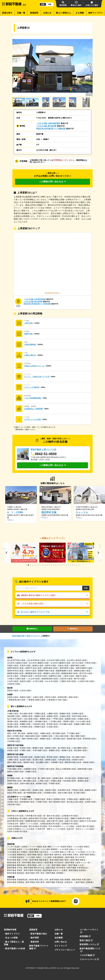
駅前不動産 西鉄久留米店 (32, 863)
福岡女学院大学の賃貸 (38, 818)
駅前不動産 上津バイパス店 (39, 865)
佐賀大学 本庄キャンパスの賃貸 (80, 829)
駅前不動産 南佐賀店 (16, 873)
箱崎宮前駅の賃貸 (85, 769)
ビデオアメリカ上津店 (33, 419)
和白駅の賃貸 (70, 778)
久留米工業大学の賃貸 (85, 826)
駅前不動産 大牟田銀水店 (78, 868)
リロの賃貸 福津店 (15, 849)
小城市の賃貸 (38, 697)
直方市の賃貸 (78, 663)
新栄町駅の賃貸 (89, 739)
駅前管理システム (89, 944)
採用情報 (85, 936)
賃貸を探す (7, 13)
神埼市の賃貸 (51, 697)
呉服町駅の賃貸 (30, 769)
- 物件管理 (34, 938)
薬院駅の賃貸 (33, 733)
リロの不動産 (87, 955)
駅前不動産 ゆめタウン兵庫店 (55, 870)
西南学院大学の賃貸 (15, 816)
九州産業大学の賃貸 (69, 816)
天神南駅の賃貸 (57, 762)
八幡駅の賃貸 (52, 714)
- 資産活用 (34, 942)
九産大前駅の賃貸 (31, 719)
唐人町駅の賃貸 (64, 748)
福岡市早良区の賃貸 (15, 671)
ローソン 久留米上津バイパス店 (37, 377)
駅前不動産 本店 (14, 863)
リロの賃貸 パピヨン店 (85, 852)
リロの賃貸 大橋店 (33, 857)
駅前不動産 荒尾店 (15, 870)
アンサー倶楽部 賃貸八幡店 (41, 847)
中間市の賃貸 (90, 663)
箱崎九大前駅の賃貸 (15, 772)
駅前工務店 (86, 940)
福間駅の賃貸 (52, 716)
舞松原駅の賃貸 (30, 781)
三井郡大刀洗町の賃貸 (16, 679)
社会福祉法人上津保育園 (33, 409)
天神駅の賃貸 (25, 750)
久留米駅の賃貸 (39, 724)
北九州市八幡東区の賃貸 (39, 663)
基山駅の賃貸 (13, 724)
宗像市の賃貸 (13, 666)
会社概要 (59, 938)
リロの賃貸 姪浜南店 (16, 857)
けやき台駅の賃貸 (83, 721)
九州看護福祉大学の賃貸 (17, 818)
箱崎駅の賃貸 (70, 719)
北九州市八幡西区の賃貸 (61, 663)
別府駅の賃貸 (51, 760)
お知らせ (47, 13)
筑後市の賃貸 (25, 681)
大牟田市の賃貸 (14, 684)
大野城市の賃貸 (26, 676)
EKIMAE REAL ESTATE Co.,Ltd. (51, 968)
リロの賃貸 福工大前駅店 (17, 852)
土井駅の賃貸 (43, 781)
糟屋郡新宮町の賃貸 (33, 673)
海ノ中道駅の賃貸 (29, 778)
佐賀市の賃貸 (13, 697)
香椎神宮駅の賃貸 (14, 781)
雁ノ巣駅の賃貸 (44, 778)
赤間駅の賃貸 (27, 716)
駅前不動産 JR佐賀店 (33, 870)
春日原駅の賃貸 (59, 733)
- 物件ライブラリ (12, 934)
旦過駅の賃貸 (40, 799)
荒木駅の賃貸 (52, 724)
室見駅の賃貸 (25, 748)
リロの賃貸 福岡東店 (49, 849)
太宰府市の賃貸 (41, 676)
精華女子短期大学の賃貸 (59, 818)
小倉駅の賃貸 (13, 714)
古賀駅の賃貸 (65, 716)
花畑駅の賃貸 (45, 739)
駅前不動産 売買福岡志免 (17, 880)
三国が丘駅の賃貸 (61, 736)
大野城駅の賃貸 (41, 721)
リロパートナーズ (89, 959)
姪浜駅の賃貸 (13, 748)
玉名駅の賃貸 (52, 727)
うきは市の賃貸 (33, 679)
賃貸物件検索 (10, 930)
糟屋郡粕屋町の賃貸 (69, 673)
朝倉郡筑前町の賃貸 (50, 679)
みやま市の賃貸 (52, 681)
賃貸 (43, 4)
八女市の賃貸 (13, 681)
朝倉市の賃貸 (81, 676)
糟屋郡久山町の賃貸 (51, 673)
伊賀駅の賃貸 (56, 781)
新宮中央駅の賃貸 (79, 716)
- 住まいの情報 (11, 938)
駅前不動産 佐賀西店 (77, 870)
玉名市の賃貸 (25, 691)
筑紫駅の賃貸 (47, 736)
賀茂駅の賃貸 (40, 757)
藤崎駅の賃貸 (38, 748)
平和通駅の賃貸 (26, 799)
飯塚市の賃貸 (38, 666)
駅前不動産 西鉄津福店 (17, 865)
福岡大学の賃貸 (71, 821)
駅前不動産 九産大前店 (39, 852)
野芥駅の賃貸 (52, 757)
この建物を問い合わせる (52, 182)
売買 (50, 4)
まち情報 (80, 13)
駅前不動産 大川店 (15, 868)
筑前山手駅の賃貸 (14, 793)
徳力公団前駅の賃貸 (57, 802)
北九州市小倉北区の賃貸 (77, 660)
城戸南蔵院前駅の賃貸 (32, 793)
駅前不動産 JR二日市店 (75, 857)
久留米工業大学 (30, 355)
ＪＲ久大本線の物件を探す (52, 604)
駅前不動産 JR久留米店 (54, 863)
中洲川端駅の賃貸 (40, 750)
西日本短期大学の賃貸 (38, 826)
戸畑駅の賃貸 (40, 714)
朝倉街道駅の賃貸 (33, 736)
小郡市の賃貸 (69, 676)
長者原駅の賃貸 (70, 781)
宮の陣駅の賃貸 (14, 739)
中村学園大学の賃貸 (33, 816)
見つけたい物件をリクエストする (52, 612)
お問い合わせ (61, 942)
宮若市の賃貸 (25, 666)
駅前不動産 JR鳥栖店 (55, 873)
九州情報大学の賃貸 (69, 824)
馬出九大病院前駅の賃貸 (66, 769)
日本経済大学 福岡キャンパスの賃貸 (23, 824)
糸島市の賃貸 (31, 671)
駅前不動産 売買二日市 (39, 880)
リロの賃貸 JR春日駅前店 (53, 857)
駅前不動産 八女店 (76, 865)
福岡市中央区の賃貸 (33, 668)
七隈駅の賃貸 (13, 760)
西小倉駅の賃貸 (26, 714)
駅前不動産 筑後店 (59, 865)
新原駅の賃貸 (41, 783)
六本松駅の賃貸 (64, 760)
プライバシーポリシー (65, 950)
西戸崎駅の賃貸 (14, 778)
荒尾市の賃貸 (13, 691)
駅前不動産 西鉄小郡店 (59, 860)
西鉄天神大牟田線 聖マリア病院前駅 (51, 129)
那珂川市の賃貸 (86, 673)
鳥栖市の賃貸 (25, 697)
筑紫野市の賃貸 (55, 676)
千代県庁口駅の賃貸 (46, 769)
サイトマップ (61, 946)
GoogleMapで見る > (53, 293)
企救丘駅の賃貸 (14, 805)
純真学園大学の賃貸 (15, 821)
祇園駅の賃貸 (54, 750)
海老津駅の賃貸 (14, 716)
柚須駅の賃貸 (38, 790)
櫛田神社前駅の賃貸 (73, 762)
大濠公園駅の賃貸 (79, 748)
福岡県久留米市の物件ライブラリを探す (52, 595)
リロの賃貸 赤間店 (81, 847)
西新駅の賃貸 (51, 748)
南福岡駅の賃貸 (26, 721)
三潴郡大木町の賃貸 (68, 681)
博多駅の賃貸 (13, 721)
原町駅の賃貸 (51, 790)
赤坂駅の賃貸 (13, 750)
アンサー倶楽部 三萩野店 (17, 847)
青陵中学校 (28, 334)
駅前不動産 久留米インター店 (78, 863)
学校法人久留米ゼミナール (34, 366)
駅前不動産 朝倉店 (78, 860)
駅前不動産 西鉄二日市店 (17, 860)
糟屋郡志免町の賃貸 (82, 671)
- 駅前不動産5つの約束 (15, 949)
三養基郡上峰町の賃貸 (36, 700)
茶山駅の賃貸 (38, 760)
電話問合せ (73, 629)
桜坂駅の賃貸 (78, 760)
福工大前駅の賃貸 (14, 719)
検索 (86, 588)
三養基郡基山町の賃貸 (16, 700)
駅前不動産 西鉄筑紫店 (39, 860)
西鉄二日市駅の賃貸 (15, 736)
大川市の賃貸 (38, 681)
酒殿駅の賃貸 (83, 781)
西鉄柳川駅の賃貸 (74, 739)
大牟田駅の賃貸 (26, 727)
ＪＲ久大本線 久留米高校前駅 (48, 123)
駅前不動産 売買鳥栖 (84, 882)
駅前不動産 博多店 (35, 855)
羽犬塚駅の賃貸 (66, 724)
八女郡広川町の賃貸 (86, 681)
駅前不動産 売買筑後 (16, 882)
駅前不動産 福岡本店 (53, 855)
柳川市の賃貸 (79, 679)
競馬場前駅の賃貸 (27, 802)
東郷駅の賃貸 (40, 716)
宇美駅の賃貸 (54, 783)
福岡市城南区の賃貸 (84, 668)
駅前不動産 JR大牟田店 (56, 868)
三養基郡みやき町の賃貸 (57, 700)
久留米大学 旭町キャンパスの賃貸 (51, 829)
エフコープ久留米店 (32, 387)
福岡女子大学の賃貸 (88, 821)
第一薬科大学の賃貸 (51, 816)
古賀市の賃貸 (63, 666)
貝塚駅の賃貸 (31, 772)
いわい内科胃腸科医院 (33, 398)
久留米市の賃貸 (66, 679)
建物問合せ (32, 629)
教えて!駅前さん (64, 13)
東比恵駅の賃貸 (80, 750)
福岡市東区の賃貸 (78, 666)
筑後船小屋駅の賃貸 (82, 724)
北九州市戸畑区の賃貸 (56, 660)
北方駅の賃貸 (13, 802)
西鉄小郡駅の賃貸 (78, 736)
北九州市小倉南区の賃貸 (17, 663)
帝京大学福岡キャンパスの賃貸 (61, 826)
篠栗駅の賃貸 (90, 790)
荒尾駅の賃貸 (40, 727)
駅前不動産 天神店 (71, 855)
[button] (89, 65)
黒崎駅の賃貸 (65, 714)
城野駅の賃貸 (85, 799)
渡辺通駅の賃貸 (42, 762)
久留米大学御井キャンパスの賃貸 (21, 829)
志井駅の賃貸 (90, 802)
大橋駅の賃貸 (45, 733)
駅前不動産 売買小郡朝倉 (60, 880)
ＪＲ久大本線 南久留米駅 (46, 126)
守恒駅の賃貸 (41, 802)
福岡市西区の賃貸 (67, 668)
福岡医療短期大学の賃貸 (35, 821)
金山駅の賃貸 (25, 760)
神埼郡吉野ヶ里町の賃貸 (68, 697)
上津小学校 (28, 323)
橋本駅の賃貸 (13, 757)
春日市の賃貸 (13, 676)
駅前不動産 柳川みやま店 (34, 868)
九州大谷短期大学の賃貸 (17, 826)
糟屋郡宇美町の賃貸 (46, 671)
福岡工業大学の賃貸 (55, 821)
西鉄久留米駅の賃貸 (30, 739)
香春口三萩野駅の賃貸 (56, 799)
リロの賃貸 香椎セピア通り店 (62, 852)
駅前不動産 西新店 (87, 855)
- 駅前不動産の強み (38, 934)
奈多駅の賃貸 (58, 778)
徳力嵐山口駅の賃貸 (75, 802)
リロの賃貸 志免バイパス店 (71, 849)
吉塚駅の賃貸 (83, 719)
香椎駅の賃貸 (45, 719)
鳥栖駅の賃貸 (25, 724)
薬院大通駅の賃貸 (14, 762)
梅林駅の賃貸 (65, 757)
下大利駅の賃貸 (73, 733)
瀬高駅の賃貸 (13, 727)
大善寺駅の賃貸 (59, 739)
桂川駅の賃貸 (79, 793)
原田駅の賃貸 (69, 721)
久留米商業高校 (30, 345)
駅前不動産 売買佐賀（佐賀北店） (60, 882)
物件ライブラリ (96, 13)
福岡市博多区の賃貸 (15, 668)
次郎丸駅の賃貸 (26, 757)
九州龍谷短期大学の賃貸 (50, 824)
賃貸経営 (34, 13)
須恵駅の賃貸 (13, 783)
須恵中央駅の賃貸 (27, 783)
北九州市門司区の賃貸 (16, 660)
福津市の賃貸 (51, 666)
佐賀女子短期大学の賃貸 (17, 831)
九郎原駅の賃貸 (50, 793)
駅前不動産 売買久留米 (81, 880)
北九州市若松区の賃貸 (36, 660)
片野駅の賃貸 (72, 799)
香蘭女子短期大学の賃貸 (80, 818)
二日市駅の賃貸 (55, 721)
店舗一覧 (21, 13)
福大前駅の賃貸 (79, 757)
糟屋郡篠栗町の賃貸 (64, 671)
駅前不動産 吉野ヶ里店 (35, 873)
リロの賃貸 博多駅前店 (17, 855)
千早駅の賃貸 (58, 719)
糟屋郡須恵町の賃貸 (15, 673)
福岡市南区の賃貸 (51, 668)
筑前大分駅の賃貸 (65, 793)
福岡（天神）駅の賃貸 (16, 733)
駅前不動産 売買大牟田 (35, 882)
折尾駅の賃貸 (78, 714)
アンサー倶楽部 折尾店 (63, 847)
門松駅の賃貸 (78, 790)
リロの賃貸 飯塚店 (32, 849)
